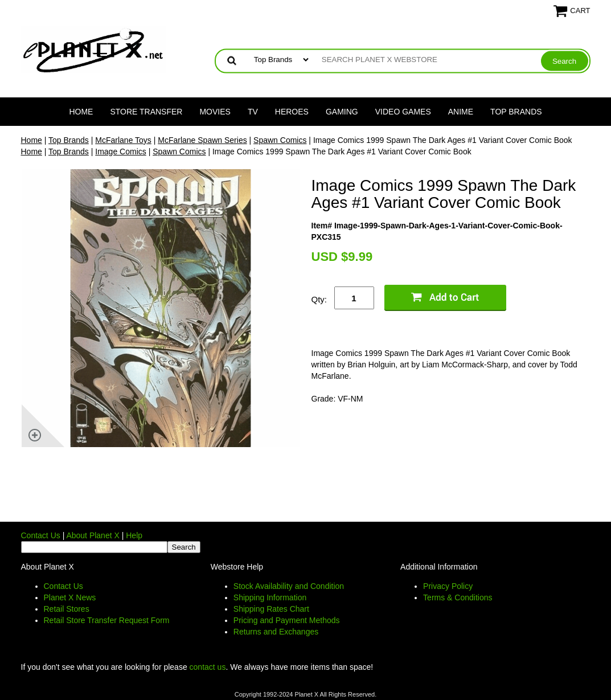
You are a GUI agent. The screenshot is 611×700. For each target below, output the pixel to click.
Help (134, 535)
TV (253, 112)
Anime (461, 112)
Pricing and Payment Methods (287, 620)
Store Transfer (146, 112)
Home (81, 112)
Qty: (319, 299)
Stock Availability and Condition (289, 586)
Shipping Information (270, 597)
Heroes (292, 112)
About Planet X (93, 535)
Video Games (403, 112)
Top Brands (516, 112)
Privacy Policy (448, 586)
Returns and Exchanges (276, 632)
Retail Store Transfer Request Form (107, 620)
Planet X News (70, 597)
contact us (208, 667)
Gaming (342, 112)
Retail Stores (67, 609)
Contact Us (41, 535)
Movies (215, 112)
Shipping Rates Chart (271, 609)
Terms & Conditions (458, 597)
